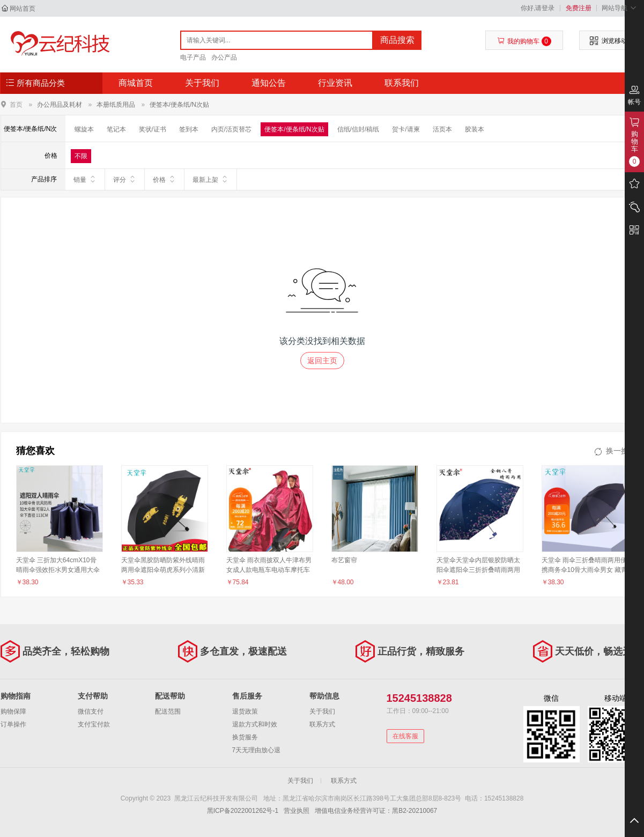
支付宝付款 (94, 724)
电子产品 (193, 57)
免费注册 (579, 8)
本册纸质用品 (116, 105)
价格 (164, 179)
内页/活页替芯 (231, 129)
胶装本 (475, 129)
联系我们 (402, 83)
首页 (16, 104)
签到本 (189, 129)
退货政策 (245, 711)
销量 (85, 179)
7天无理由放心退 (257, 750)
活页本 (442, 129)
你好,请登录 (538, 8)
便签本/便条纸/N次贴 (179, 105)
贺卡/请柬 (406, 129)
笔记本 (116, 129)
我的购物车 (524, 41)
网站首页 (23, 9)
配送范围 (168, 711)
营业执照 (297, 811)
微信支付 (91, 711)
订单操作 (13, 724)
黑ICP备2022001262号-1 (243, 811)
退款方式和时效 (255, 724)
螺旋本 (84, 129)
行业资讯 (335, 83)
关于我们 (202, 83)
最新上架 (210, 179)
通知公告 (269, 83)
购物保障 (13, 711)
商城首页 (136, 83)
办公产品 (224, 57)
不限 (81, 156)
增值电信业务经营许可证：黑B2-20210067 (376, 811)
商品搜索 (397, 40)
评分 (125, 179)
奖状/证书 (153, 129)
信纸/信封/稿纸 (358, 129)
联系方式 (322, 724)
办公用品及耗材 (60, 105)
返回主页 (322, 361)
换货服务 (245, 737)
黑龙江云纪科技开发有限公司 (58, 44)
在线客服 (405, 736)
